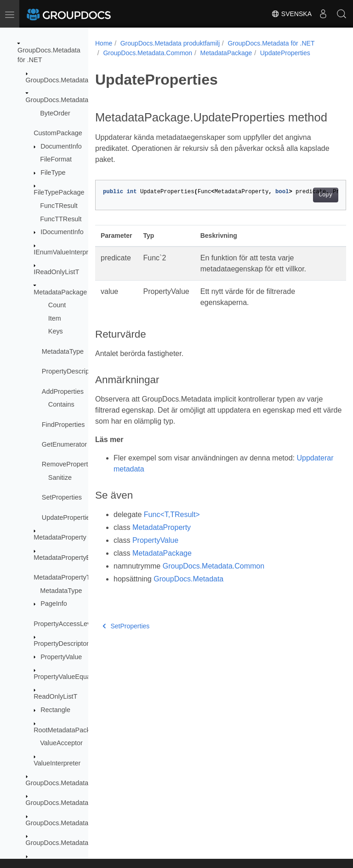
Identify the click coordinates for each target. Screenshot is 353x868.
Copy (308, 209)
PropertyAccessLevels (66, 624)
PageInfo (54, 604)
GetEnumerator (64, 444)
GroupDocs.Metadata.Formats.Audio (80, 843)
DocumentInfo (61, 146)
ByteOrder (55, 113)
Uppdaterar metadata (148, 483)
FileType (53, 172)
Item (55, 318)
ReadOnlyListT (55, 696)
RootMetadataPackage (67, 730)
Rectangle (55, 710)
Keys (56, 331)
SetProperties (62, 497)
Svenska (291, 14)
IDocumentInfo (62, 232)
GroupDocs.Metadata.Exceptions (74, 783)
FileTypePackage (59, 192)
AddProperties (63, 391)
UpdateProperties (68, 517)
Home (104, 43)
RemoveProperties (69, 464)
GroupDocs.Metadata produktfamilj (170, 43)
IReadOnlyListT (56, 272)
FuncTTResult (61, 219)
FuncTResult (59, 206)
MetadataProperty (60, 537)
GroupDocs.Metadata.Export (68, 803)
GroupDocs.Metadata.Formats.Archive (82, 823)
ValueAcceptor (61, 743)
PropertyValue (61, 657)
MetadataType (63, 351)
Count (57, 305)
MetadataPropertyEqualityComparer (86, 558)
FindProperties (63, 425)
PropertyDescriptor (61, 644)
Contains (61, 404)
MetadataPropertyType (67, 577)
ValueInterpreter (57, 763)
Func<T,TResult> (172, 529)
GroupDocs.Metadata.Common (71, 100)
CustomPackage (58, 133)
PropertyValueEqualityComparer (81, 677)
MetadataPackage (60, 292)
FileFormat (56, 159)
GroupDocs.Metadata (57, 80)
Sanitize (60, 477)
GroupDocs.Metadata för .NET (271, 43)
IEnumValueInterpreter (67, 252)
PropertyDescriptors (71, 371)
